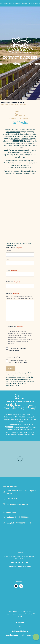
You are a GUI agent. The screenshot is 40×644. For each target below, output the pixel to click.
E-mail (12, 270)
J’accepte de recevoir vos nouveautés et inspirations (18, 362)
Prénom (8, 251)
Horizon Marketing (21, 631)
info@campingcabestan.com (21, 139)
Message (13, 293)
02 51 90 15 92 (18, 141)
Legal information (12, 635)
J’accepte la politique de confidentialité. (18, 350)
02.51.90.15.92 (12, 498)
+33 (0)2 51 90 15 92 (20, 562)
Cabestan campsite (13, 132)
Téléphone (13, 282)
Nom (8, 259)
